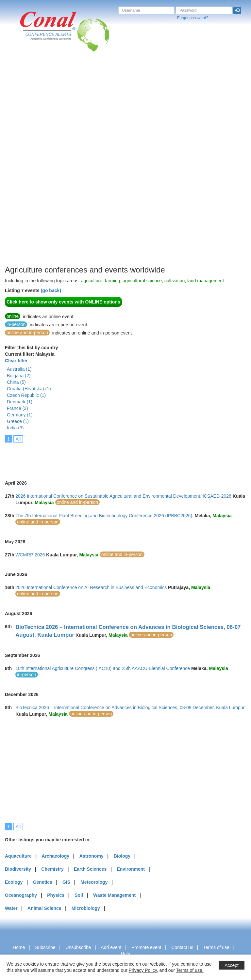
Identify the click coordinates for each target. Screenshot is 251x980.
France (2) (17, 408)
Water (11, 908)
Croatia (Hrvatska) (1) (29, 389)
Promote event (146, 947)
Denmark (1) (20, 402)
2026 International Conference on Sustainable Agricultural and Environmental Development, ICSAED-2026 (123, 496)
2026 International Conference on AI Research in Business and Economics (91, 587)
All (18, 439)
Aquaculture (18, 856)
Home (19, 947)
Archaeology (55, 856)
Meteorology (94, 882)
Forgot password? (193, 18)
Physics (56, 895)
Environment (131, 869)
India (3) (15, 428)
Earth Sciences (90, 869)
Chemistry (52, 869)
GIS (66, 882)
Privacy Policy (143, 970)
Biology (122, 856)
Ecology (14, 882)
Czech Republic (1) (26, 395)
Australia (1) (19, 369)
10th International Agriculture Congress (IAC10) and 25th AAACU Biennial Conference (103, 668)
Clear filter (16, 361)
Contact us (182, 947)
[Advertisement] (31, 166)
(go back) (51, 290)
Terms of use (216, 947)
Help (126, 954)
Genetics (43, 882)
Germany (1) (20, 415)
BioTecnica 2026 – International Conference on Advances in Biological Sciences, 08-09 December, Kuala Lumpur (130, 708)
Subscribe (45, 947)
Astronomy (92, 856)
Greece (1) (18, 421)
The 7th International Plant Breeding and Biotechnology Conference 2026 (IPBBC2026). (104, 516)
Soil (79, 895)
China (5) (16, 382)
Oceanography (21, 895)
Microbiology (86, 908)
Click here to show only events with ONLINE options (63, 302)
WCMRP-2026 (30, 555)
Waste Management (114, 895)
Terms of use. (190, 970)
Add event (111, 947)
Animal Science (44, 908)
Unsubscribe (78, 947)
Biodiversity (18, 869)
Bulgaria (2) (19, 376)
